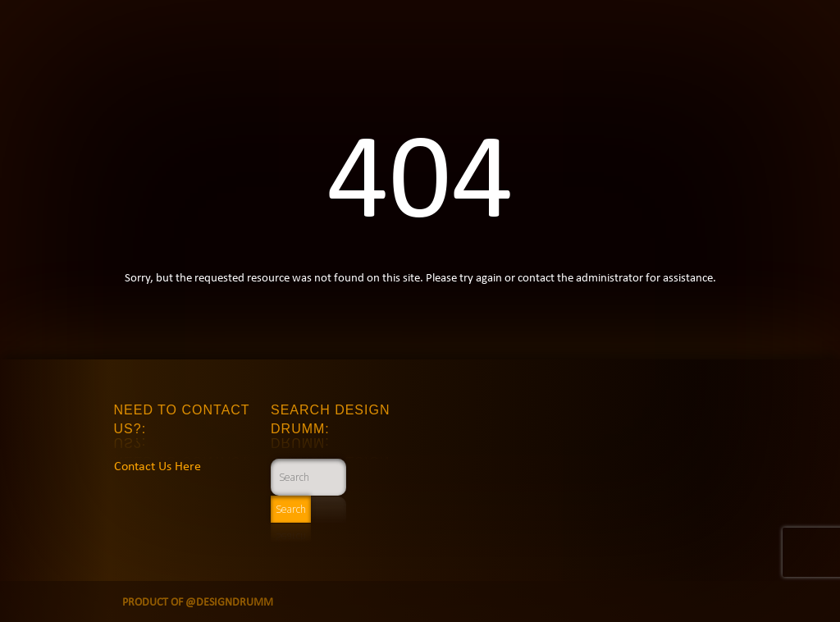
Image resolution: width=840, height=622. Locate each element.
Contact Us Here (157, 466)
